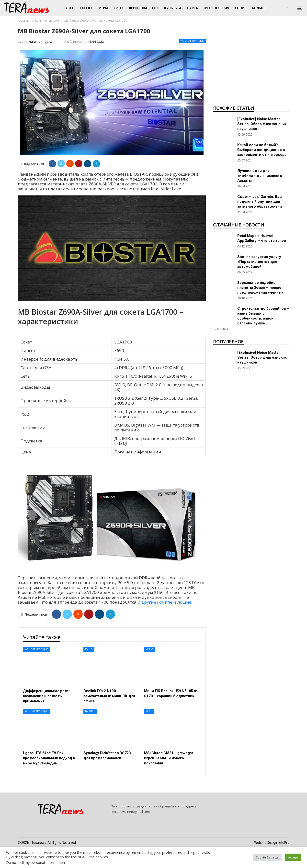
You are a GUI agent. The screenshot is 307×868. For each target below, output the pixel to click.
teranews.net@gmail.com (131, 812)
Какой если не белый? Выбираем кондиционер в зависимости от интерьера (262, 150)
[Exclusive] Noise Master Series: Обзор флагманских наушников (262, 124)
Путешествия (216, 8)
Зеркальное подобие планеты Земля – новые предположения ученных (260, 288)
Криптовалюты (144, 8)
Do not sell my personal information (35, 862)
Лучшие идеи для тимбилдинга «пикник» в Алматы (260, 176)
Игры (103, 8)
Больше (259, 8)
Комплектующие (193, 41)
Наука (193, 8)
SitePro (284, 843)
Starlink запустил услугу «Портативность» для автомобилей (259, 262)
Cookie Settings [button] (267, 857)
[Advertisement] (251, 65)
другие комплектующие (166, 602)
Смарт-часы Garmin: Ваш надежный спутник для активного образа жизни (260, 202)
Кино (118, 8)
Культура (173, 8)
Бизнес (87, 8)
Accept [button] (293, 857)
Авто (70, 8)
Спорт (240, 8)
